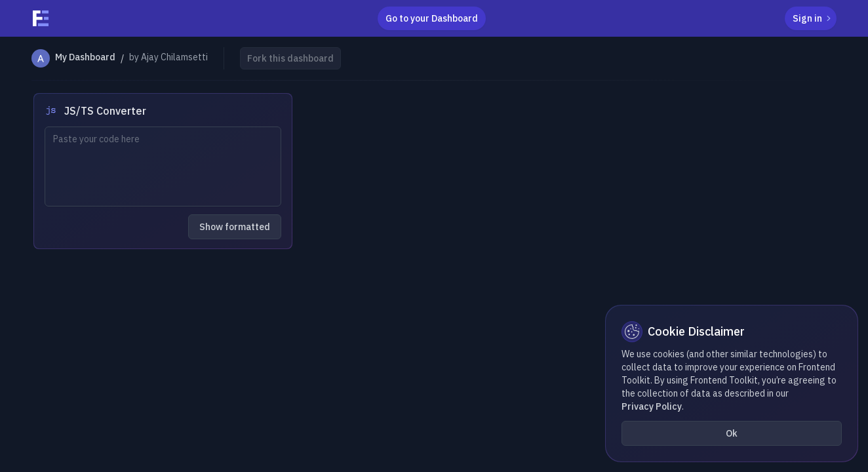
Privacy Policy (652, 406)
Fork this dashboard (290, 58)
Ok (732, 433)
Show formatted (235, 227)
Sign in (813, 18)
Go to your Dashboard (432, 18)
